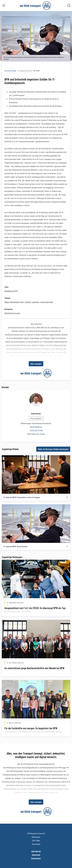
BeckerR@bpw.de (36, 427)
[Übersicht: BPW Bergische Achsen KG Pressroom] (35, 6)
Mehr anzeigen (36, 364)
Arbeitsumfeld (14, 302)
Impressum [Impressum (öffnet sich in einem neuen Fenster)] (36, 855)
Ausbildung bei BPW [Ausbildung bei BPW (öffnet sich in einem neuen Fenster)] (11, 291)
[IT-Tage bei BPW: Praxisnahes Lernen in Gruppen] (36, 474)
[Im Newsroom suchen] (69, 6)
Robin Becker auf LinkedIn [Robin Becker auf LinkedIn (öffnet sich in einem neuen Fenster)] (36, 434)
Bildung (7, 302)
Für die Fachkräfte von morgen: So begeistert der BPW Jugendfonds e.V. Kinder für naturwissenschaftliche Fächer (33, 730)
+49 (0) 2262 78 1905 (36, 430)
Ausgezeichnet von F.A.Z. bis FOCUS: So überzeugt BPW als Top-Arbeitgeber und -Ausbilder (35, 610)
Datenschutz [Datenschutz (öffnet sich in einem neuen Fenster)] (36, 858)
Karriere (17, 313)
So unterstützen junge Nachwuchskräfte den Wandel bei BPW (34, 668)
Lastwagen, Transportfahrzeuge (42, 302)
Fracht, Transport (25, 302)
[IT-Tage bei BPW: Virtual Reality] (36, 524)
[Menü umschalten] (4, 6)
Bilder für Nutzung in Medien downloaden (53, 449)
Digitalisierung (9, 313)
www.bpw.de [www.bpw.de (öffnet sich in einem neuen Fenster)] (36, 851)
